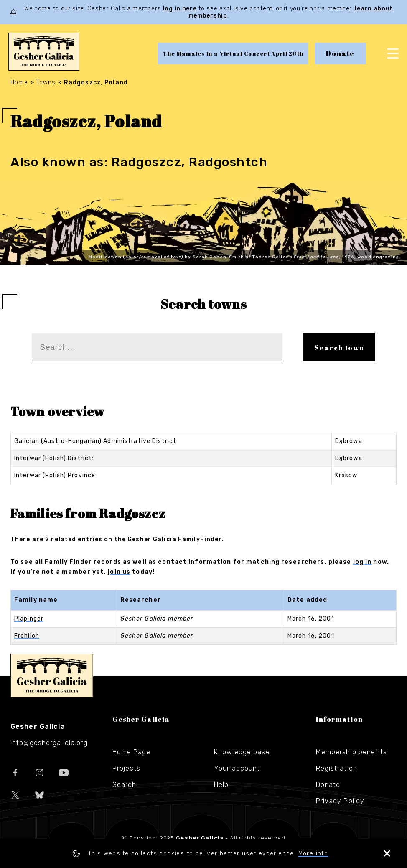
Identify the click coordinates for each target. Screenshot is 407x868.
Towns (46, 83)
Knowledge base (242, 752)
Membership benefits (351, 752)
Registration (337, 768)
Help (221, 785)
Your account (237, 768)
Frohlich (27, 636)
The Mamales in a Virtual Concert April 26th (233, 53)
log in (362, 562)
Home (19, 83)
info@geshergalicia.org (49, 743)
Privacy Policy (340, 801)
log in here (180, 9)
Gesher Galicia (52, 676)
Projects (127, 768)
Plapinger (29, 619)
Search (125, 785)
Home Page (132, 752)
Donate (340, 53)
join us (119, 572)
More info (313, 854)
